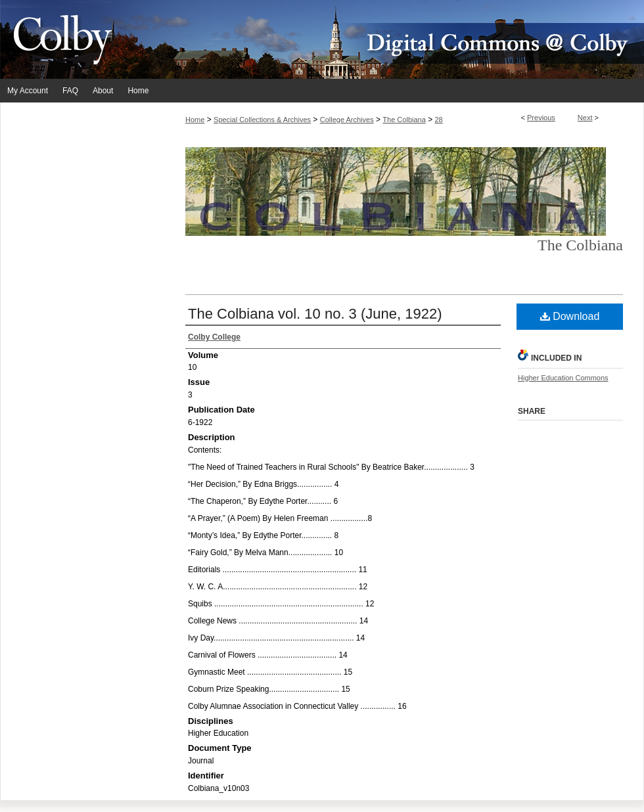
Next (585, 118)
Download (570, 316)
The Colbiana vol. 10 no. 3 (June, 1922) (315, 314)
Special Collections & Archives (262, 120)
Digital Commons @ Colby (401, 39)
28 (439, 120)
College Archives (347, 120)
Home (195, 120)
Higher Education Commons (563, 378)
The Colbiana (404, 120)
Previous (541, 118)
